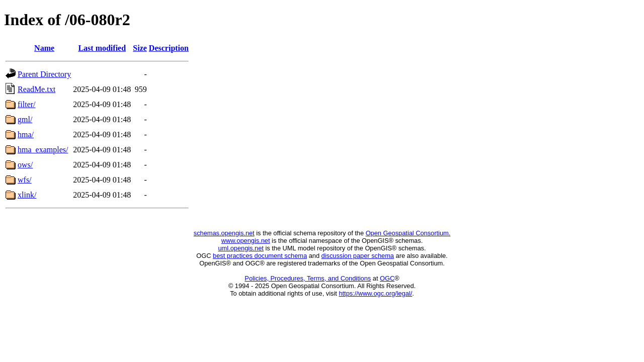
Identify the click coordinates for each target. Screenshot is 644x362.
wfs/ (25, 180)
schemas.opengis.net (224, 233)
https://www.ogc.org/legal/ (375, 293)
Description (169, 48)
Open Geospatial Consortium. (408, 233)
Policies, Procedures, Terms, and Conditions (308, 278)
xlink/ (27, 195)
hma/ (26, 134)
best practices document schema (260, 256)
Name (44, 48)
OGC (387, 278)
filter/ (27, 104)
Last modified (102, 48)
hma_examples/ (43, 150)
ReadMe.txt (36, 89)
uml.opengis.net (241, 248)
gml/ (25, 119)
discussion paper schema (358, 256)
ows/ (25, 165)
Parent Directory (44, 74)
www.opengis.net (246, 241)
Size (140, 48)
